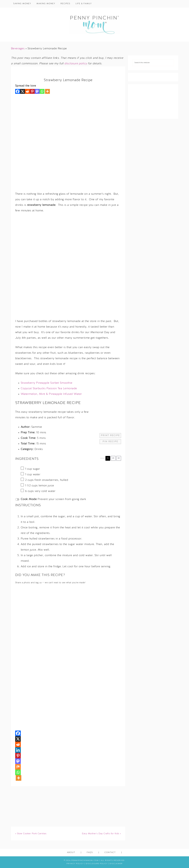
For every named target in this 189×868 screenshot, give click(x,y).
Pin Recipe (110, 442)
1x (108, 458)
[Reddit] (27, 91)
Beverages (18, 49)
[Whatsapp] (42, 91)
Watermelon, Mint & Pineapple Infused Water (51, 394)
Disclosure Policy (97, 864)
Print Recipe (110, 436)
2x (113, 458)
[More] (47, 91)
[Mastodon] (37, 91)
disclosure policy (76, 64)
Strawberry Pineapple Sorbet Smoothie (47, 383)
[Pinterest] (32, 91)
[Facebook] (18, 91)
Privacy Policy (75, 864)
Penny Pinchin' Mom (95, 25)
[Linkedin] (18, 750)
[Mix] (18, 767)
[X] (22, 91)
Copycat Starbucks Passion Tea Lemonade (49, 389)
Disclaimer (116, 864)
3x (119, 458)
